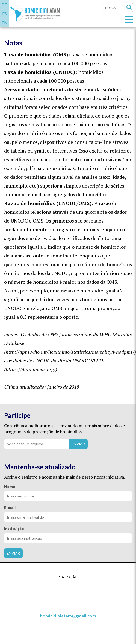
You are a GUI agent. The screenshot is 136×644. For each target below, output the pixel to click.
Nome (10, 487)
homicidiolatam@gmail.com (68, 616)
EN (5, 23)
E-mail (10, 508)
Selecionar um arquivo (25, 444)
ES (5, 14)
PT (5, 5)
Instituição (14, 529)
